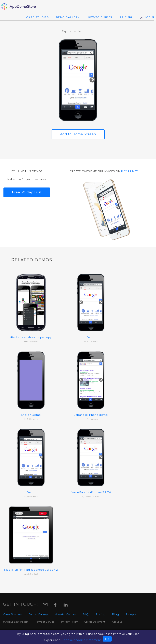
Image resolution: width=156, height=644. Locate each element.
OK (107, 639)
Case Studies (38, 17)
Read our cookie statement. (82, 640)
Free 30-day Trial (27, 192)
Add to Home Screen (78, 134)
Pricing (126, 17)
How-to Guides (100, 17)
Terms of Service (45, 622)
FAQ (86, 614)
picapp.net (129, 171)
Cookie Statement (95, 622)
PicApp (131, 614)
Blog (115, 614)
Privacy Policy (69, 622)
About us (117, 622)
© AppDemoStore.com (16, 622)
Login (147, 17)
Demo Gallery (68, 17)
